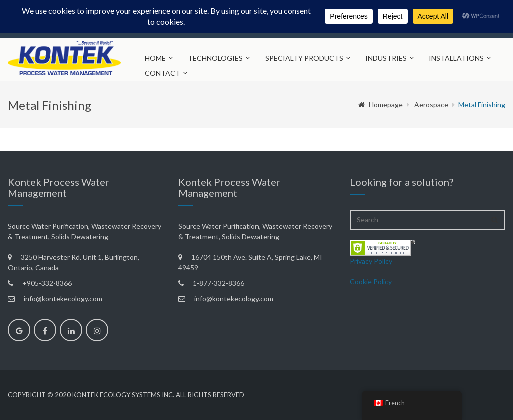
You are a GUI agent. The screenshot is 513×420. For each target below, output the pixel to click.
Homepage (380, 104)
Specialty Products (304, 58)
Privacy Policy (371, 261)
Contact (163, 73)
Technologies (215, 58)
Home (155, 58)
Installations (456, 58)
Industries (386, 58)
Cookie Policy (371, 282)
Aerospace (431, 104)
